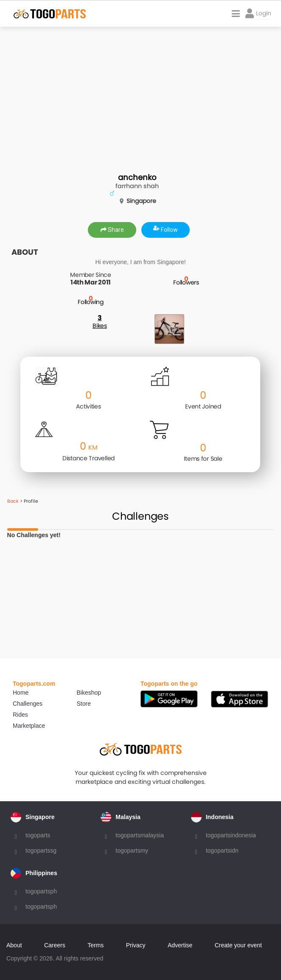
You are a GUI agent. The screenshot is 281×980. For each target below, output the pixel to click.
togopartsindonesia (231, 835)
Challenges (28, 704)
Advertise (180, 945)
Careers (55, 945)
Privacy (136, 945)
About (14, 945)
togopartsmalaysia (140, 835)
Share (112, 230)
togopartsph (41, 891)
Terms (96, 945)
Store (84, 704)
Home (21, 693)
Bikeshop (89, 693)
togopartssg (41, 850)
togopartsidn (222, 850)
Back (13, 501)
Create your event (238, 945)
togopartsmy (132, 850)
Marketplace (29, 726)
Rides (20, 715)
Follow (166, 230)
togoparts (38, 835)
